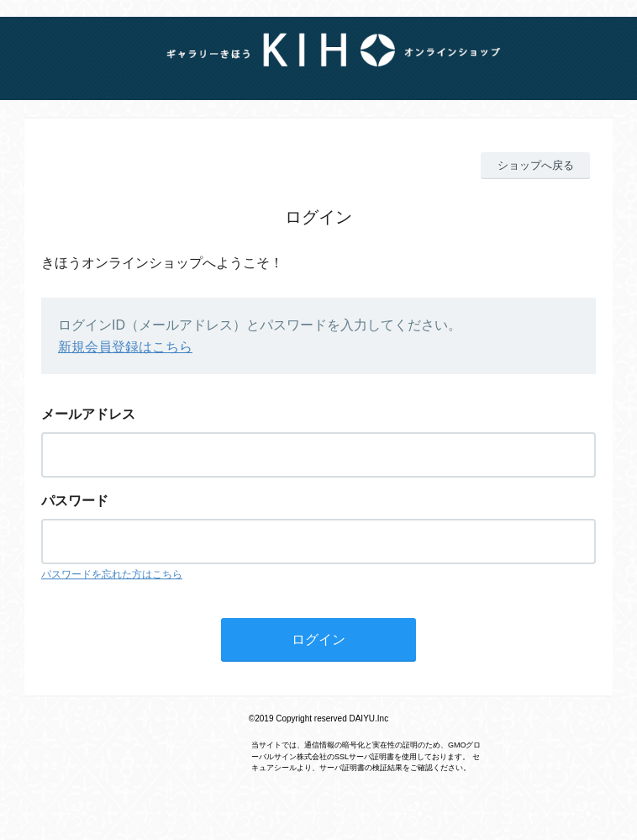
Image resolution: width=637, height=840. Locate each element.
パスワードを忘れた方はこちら (112, 574)
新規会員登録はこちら (125, 347)
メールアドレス (88, 414)
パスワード (75, 501)
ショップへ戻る (536, 165)
